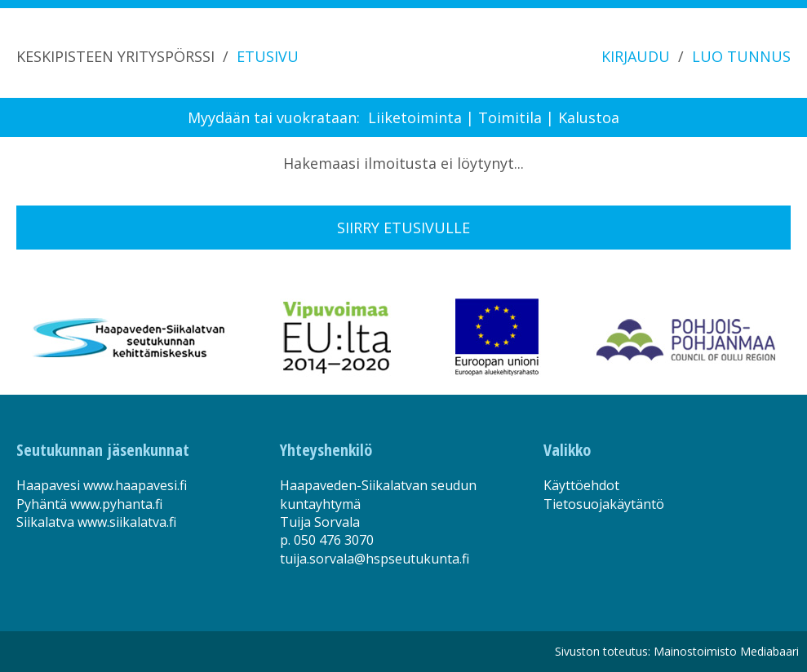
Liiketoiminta (415, 117)
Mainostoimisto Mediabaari (726, 651)
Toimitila (510, 117)
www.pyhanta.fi (116, 504)
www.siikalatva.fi (127, 522)
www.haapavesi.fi (135, 485)
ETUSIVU (268, 56)
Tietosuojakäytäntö (604, 504)
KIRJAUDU (636, 56)
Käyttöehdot (581, 485)
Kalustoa (589, 117)
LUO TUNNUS (741, 56)
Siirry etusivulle (403, 228)
